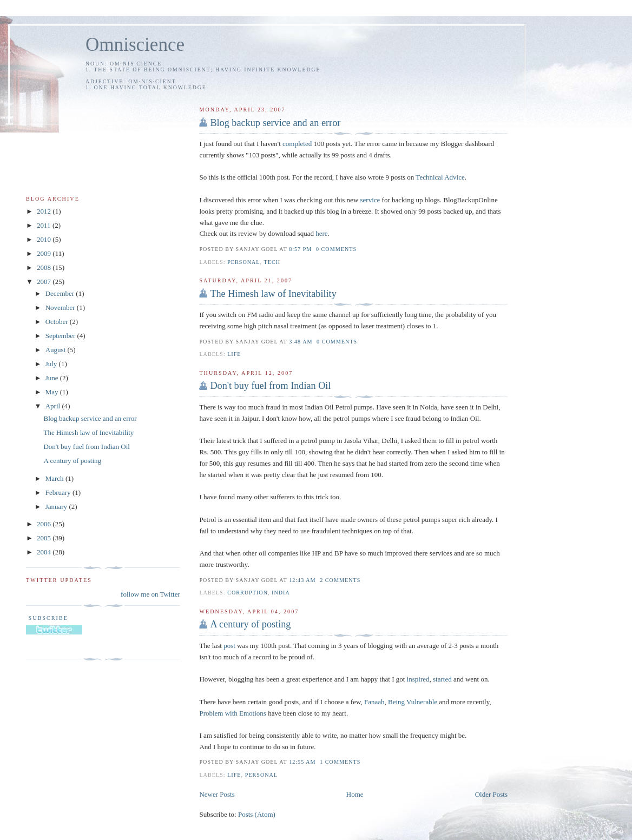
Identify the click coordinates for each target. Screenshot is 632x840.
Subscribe (47, 618)
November (61, 307)
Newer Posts (217, 794)
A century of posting (250, 624)
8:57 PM (300, 249)
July (52, 364)
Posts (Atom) (257, 814)
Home (355, 794)
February (59, 492)
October (58, 322)
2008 (45, 267)
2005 (45, 538)
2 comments (340, 580)
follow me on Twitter (150, 594)
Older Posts (491, 794)
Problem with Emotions (233, 713)
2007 (45, 282)
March (55, 478)
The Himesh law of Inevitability (273, 294)
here (321, 233)
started (442, 679)
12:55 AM (302, 762)
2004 (45, 552)
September (61, 336)
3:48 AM (301, 342)
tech (272, 262)
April (54, 406)
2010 (45, 239)
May (53, 392)
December (61, 293)
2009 (45, 253)
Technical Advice (440, 177)
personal (243, 262)
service (370, 200)
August (57, 350)
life (234, 354)
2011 (45, 225)
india (281, 593)
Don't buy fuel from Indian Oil (270, 386)
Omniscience (135, 45)
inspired (418, 679)
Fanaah (374, 702)
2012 (45, 211)
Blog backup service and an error (275, 123)
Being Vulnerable (413, 702)
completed (297, 144)
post (229, 646)
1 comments (340, 762)
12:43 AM (302, 580)
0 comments (336, 249)
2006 (45, 524)
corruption (248, 593)
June (53, 378)
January (57, 507)
